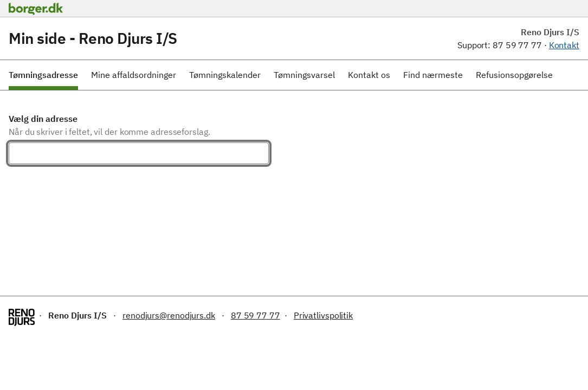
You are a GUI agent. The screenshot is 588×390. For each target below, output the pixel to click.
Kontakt (564, 45)
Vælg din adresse (43, 119)
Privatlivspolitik (323, 315)
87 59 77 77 (256, 315)
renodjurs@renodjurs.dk (169, 315)
